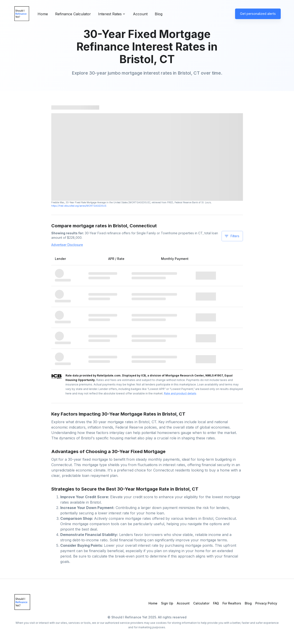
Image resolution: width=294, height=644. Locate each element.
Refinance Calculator (73, 14)
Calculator (201, 603)
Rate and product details (180, 393)
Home (43, 14)
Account (140, 14)
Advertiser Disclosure (67, 245)
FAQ (216, 603)
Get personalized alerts (258, 14)
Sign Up (167, 603)
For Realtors (232, 603)
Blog (159, 14)
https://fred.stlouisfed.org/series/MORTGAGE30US (79, 206)
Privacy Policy (266, 603)
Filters (232, 236)
